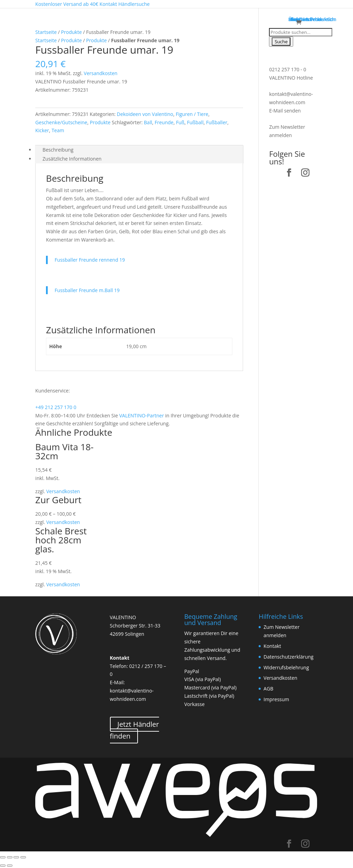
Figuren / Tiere (192, 114)
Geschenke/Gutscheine (61, 122)
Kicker (42, 130)
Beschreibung (58, 150)
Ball (148, 122)
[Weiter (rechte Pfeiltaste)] (10, 866)
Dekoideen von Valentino (145, 114)
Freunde (164, 122)
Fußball (195, 122)
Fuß (180, 122)
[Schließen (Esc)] (3, 857)
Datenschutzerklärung (288, 657)
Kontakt (272, 646)
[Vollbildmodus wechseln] (16, 857)
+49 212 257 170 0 (56, 407)
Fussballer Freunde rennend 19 (90, 260)
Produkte (72, 32)
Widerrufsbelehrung (286, 667)
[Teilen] (10, 857)
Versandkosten (100, 73)
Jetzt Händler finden (134, 730)
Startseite (46, 32)
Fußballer (217, 122)
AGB (268, 689)
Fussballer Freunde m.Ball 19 (87, 290)
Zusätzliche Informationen (72, 159)
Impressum (276, 699)
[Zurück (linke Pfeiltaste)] (3, 866)
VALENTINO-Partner (142, 415)
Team (58, 130)
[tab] (139, 150)
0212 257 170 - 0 (287, 69)
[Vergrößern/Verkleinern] (23, 857)
